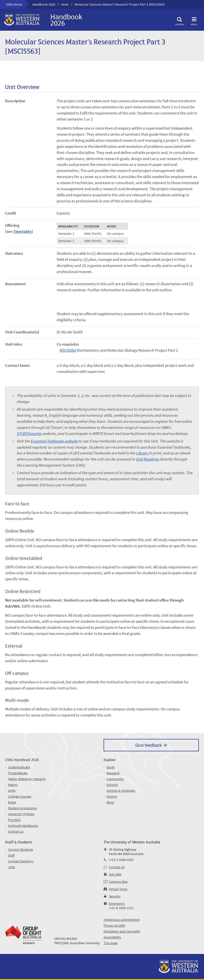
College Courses (20, 796)
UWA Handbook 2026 (22, 759)
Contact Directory (21, 861)
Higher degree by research (27, 779)
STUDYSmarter (29, 434)
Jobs (12, 867)
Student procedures (22, 808)
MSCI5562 (68, 350)
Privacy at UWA (114, 925)
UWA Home (14, 4)
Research (113, 773)
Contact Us (117, 867)
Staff (11, 855)
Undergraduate (19, 767)
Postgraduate (18, 773)
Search (179, 21)
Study (111, 767)
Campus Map (118, 882)
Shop (110, 802)
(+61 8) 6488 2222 (121, 908)
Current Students (21, 849)
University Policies (21, 814)
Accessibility (112, 937)
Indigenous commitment (122, 920)
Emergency (117, 904)
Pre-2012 (14, 820)
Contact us (16, 831)
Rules (12, 802)
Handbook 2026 (44, 4)
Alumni (112, 796)
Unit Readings (148, 459)
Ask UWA (115, 874)
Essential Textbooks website (54, 441)
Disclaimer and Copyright (122, 931)
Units (65, 4)
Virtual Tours (118, 889)
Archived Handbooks (23, 826)
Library (142, 453)
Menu (194, 21)
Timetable (22, 231)
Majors (13, 785)
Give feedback (149, 745)
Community (115, 779)
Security (115, 896)
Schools (112, 785)
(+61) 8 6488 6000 (121, 860)
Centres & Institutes (121, 791)
